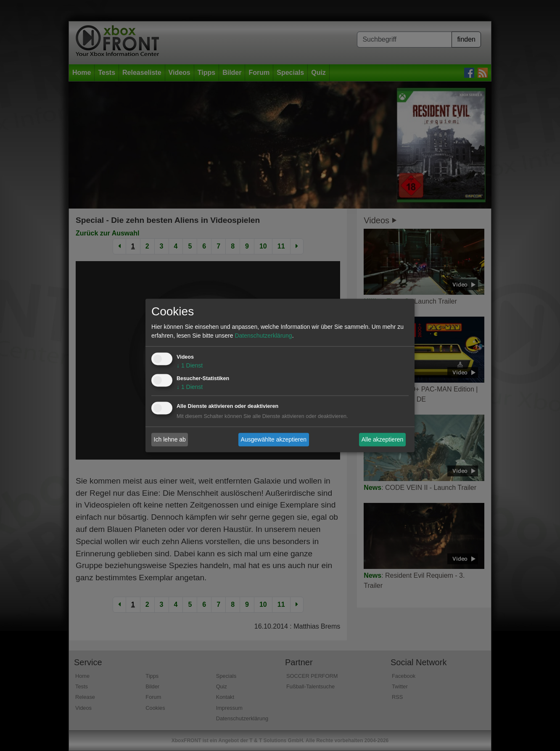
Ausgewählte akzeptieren (274, 439)
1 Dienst (190, 366)
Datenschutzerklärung (263, 336)
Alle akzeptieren (383, 439)
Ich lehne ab (170, 439)
